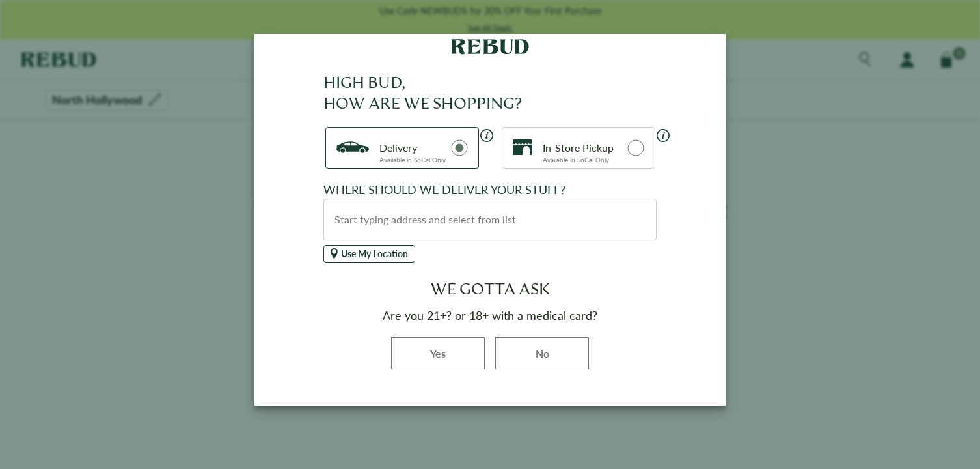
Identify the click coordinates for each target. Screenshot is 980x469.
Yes (457, 353)
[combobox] (490, 220)
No (542, 353)
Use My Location (369, 254)
